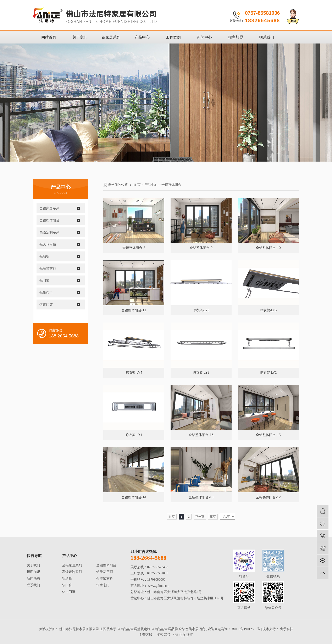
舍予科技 (286, 629)
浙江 (190, 635)
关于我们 (80, 37)
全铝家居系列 (49, 208)
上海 (175, 635)
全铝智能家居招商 (192, 629)
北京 (182, 635)
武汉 (167, 635)
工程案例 (173, 37)
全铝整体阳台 (49, 220)
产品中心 (142, 37)
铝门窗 (44, 280)
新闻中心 (204, 37)
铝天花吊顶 (48, 244)
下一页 (200, 517)
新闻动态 (33, 578)
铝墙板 (44, 256)
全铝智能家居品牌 (165, 629)
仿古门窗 (46, 304)
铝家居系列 (111, 37)
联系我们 (267, 37)
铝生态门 (46, 292)
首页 (172, 517)
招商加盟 (236, 37)
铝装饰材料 (48, 268)
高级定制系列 (49, 232)
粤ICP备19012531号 (246, 629)
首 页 (137, 185)
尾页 (213, 517)
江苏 (160, 635)
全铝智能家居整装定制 (134, 629)
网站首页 (49, 37)
